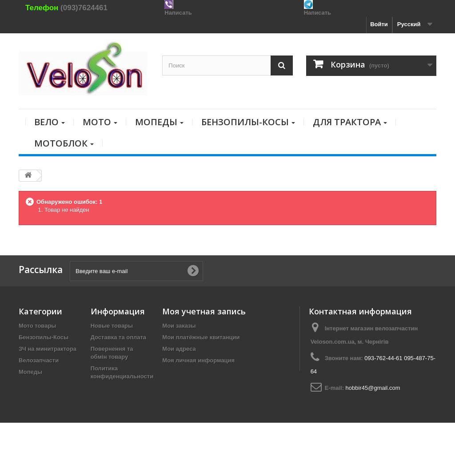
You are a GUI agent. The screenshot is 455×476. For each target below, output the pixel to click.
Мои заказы (179, 326)
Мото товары (37, 326)
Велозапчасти (39, 360)
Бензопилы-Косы (44, 337)
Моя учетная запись (204, 311)
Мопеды (30, 372)
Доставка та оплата (118, 337)
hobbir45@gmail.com (373, 388)
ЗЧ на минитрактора (48, 349)
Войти (379, 24)
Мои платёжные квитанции (201, 337)
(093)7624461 (84, 8)
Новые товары (112, 326)
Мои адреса (179, 349)
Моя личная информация (198, 360)
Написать (178, 13)
